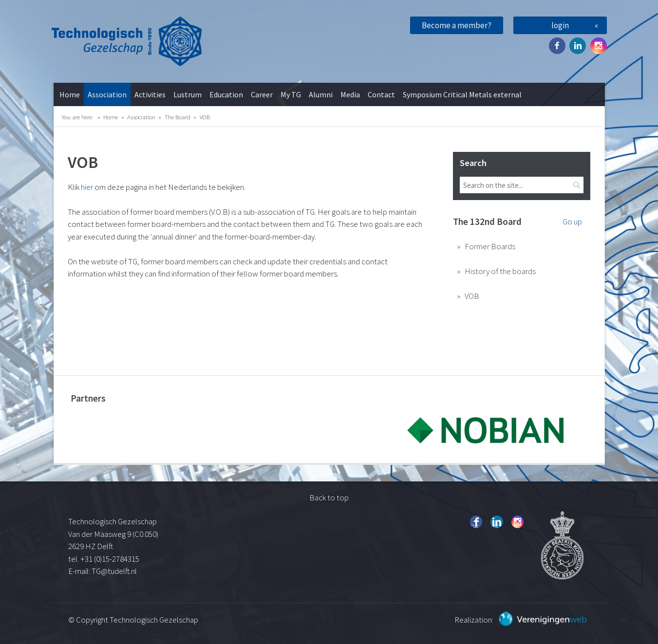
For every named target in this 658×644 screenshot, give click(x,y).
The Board (178, 117)
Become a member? (457, 25)
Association (107, 94)
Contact (381, 94)
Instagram (599, 46)
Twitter (578, 46)
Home (70, 94)
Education (226, 94)
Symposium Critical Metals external (462, 94)
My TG (291, 94)
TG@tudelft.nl (115, 571)
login (560, 25)
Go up (572, 221)
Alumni (321, 94)
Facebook (557, 46)
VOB (205, 117)
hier (88, 187)
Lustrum (188, 94)
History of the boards (500, 271)
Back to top (329, 497)
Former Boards (490, 246)
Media (350, 94)
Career (262, 94)
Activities (150, 94)
